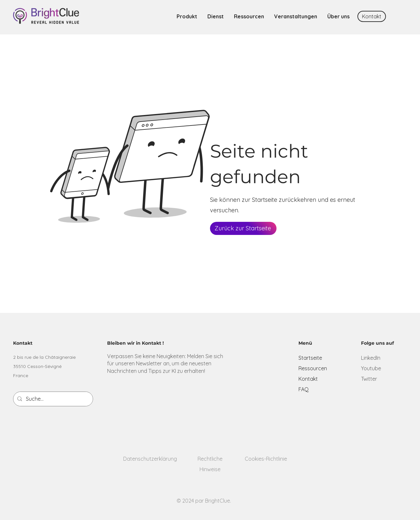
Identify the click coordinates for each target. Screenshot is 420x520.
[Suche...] (52, 399)
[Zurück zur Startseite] (243, 228)
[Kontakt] (372, 16)
